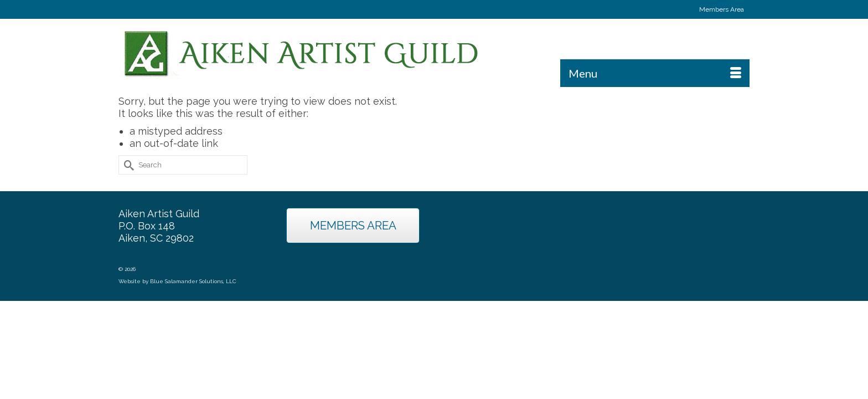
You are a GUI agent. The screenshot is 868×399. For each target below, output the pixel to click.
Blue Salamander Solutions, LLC (193, 317)
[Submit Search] (127, 200)
